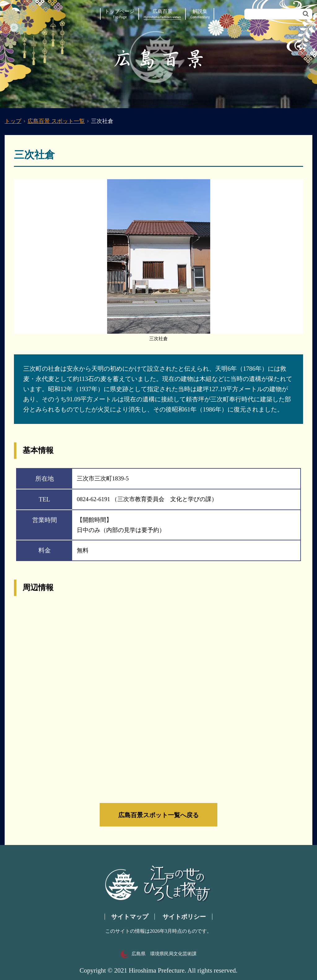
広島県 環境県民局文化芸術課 (159, 954)
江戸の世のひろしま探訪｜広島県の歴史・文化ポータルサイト (42, 14)
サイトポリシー (184, 917)
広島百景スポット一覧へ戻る (158, 815)
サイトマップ (130, 917)
